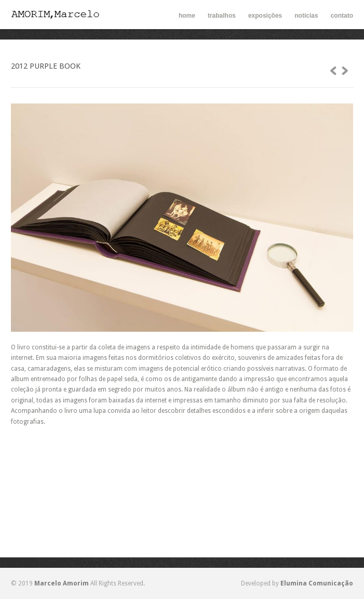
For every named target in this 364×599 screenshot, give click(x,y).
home (187, 16)
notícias (306, 16)
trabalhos (222, 16)
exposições (265, 16)
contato (342, 16)
